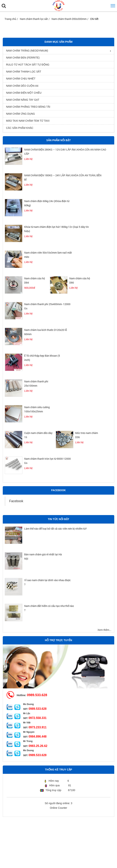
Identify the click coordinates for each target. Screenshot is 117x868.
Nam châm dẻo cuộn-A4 (22, 86)
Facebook (16, 501)
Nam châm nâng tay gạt (23, 100)
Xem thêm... (104, 630)
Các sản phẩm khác (20, 128)
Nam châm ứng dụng (20, 114)
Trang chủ (10, 19)
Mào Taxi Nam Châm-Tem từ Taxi (28, 121)
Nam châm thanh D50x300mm (69, 19)
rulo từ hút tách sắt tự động (28, 65)
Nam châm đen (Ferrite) (23, 58)
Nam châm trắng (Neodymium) (27, 51)
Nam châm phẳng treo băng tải (28, 107)
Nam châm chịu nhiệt (21, 79)
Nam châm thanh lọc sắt (34, 19)
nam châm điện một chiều (24, 93)
